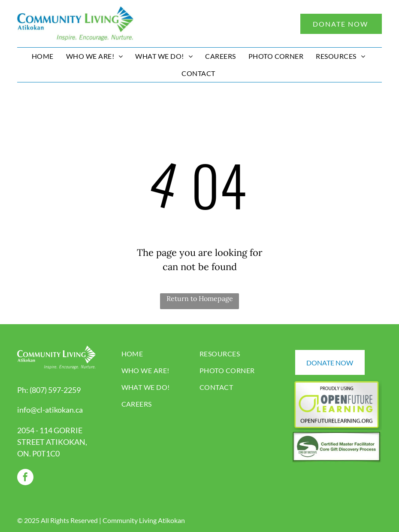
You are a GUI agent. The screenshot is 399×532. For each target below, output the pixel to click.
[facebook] (25, 478)
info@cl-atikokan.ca (50, 410)
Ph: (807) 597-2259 (49, 390)
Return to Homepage (200, 298)
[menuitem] (44, 56)
